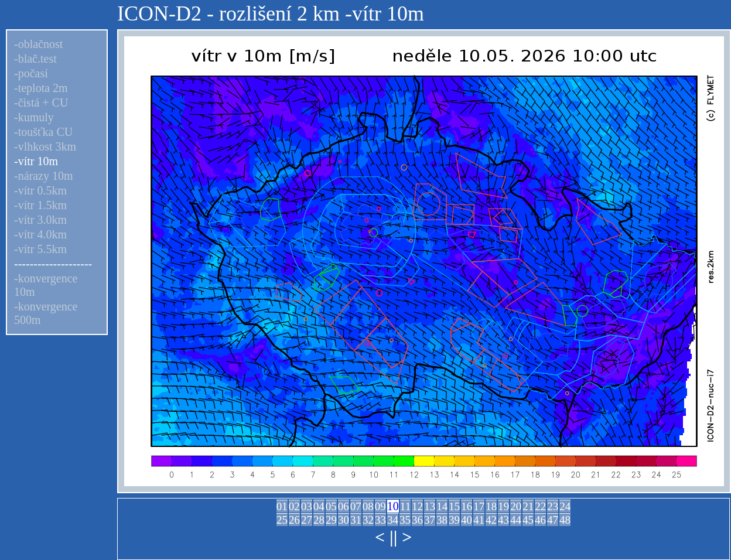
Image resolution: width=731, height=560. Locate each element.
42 (491, 520)
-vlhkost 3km (45, 146)
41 (479, 520)
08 (368, 506)
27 (307, 520)
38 (442, 520)
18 (491, 506)
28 (319, 520)
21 (528, 506)
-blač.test (35, 59)
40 (467, 520)
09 (380, 506)
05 (331, 506)
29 (331, 520)
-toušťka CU (43, 132)
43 (503, 520)
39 (454, 520)
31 (356, 520)
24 (565, 506)
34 (393, 520)
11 (405, 506)
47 (553, 520)
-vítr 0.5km (40, 190)
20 (516, 506)
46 (540, 520)
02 (294, 506)
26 (294, 520)
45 (528, 520)
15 (454, 506)
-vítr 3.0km (40, 220)
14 (442, 506)
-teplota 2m (41, 88)
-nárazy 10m (44, 176)
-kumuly (34, 117)
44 (516, 520)
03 (307, 506)
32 (368, 520)
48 (565, 520)
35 (405, 520)
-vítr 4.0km (40, 234)
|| (393, 537)
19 (503, 506)
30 (344, 520)
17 (479, 506)
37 (430, 520)
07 (356, 506)
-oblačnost (38, 44)
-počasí (31, 73)
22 (540, 506)
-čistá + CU (41, 103)
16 (467, 506)
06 (344, 506)
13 (430, 506)
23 (553, 506)
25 (282, 520)
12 (417, 506)
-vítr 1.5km (40, 205)
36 (417, 520)
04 (319, 506)
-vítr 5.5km (40, 249)
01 (282, 506)
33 (380, 520)
